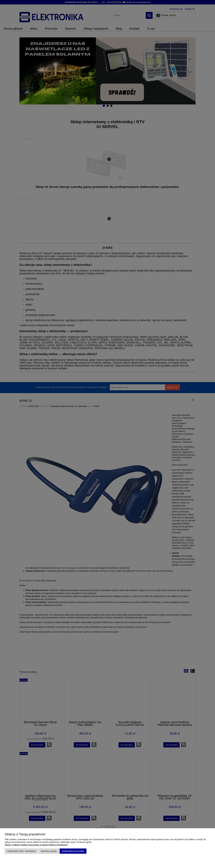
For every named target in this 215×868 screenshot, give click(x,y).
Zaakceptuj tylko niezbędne (21, 851)
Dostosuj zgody (49, 851)
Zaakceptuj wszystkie (73, 851)
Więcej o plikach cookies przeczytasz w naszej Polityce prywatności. (36, 845)
